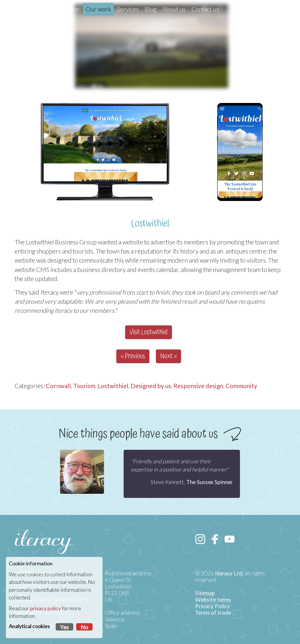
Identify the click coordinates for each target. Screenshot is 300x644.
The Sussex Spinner (209, 482)
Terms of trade (213, 613)
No (84, 627)
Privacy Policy (213, 606)
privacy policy (45, 608)
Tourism (84, 386)
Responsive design (198, 386)
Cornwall (58, 386)
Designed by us (151, 386)
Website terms (213, 600)
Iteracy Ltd (229, 573)
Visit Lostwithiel (149, 332)
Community (241, 386)
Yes (64, 627)
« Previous (133, 356)
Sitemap (205, 593)
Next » (168, 356)
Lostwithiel (113, 386)
